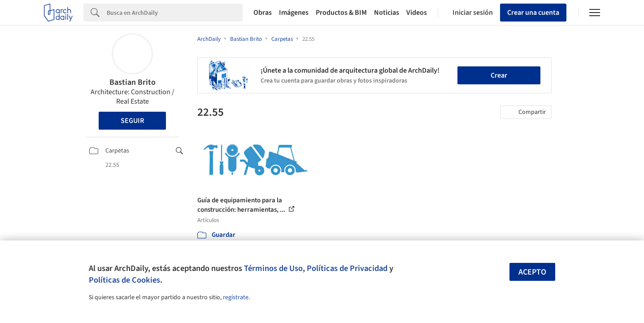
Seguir (132, 121)
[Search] (175, 13)
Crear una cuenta (533, 13)
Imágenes (294, 13)
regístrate (236, 297)
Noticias (387, 13)
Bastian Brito (133, 82)
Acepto (532, 272)
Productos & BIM (341, 13)
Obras (263, 13)
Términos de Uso (273, 268)
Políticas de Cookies (124, 280)
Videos (417, 13)
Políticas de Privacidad (347, 268)
